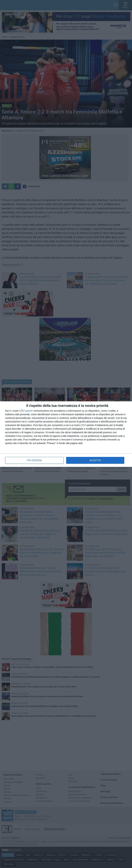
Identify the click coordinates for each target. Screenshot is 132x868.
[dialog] (66, 434)
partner (29, 411)
